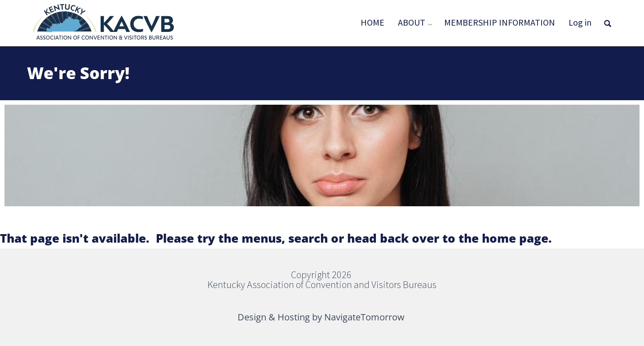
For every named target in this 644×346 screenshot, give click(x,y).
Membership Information (500, 22)
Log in (580, 22)
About (412, 22)
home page (515, 238)
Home (373, 22)
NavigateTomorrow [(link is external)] (365, 317)
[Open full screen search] (608, 24)
